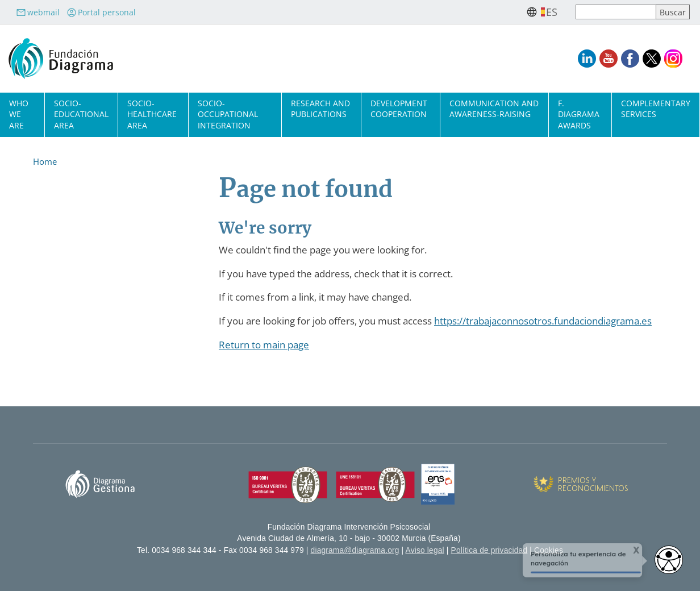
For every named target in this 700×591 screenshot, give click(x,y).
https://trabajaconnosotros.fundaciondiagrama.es (543, 321)
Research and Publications (320, 109)
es (552, 12)
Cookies (549, 550)
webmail (38, 12)
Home (45, 161)
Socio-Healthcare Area (152, 114)
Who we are (19, 114)
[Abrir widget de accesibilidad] (669, 560)
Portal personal (101, 12)
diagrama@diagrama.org (355, 550)
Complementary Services (656, 109)
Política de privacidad (489, 550)
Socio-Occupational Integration (228, 114)
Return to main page (264, 345)
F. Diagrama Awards (579, 114)
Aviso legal (425, 550)
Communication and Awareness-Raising (494, 109)
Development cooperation (399, 109)
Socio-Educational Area (81, 114)
